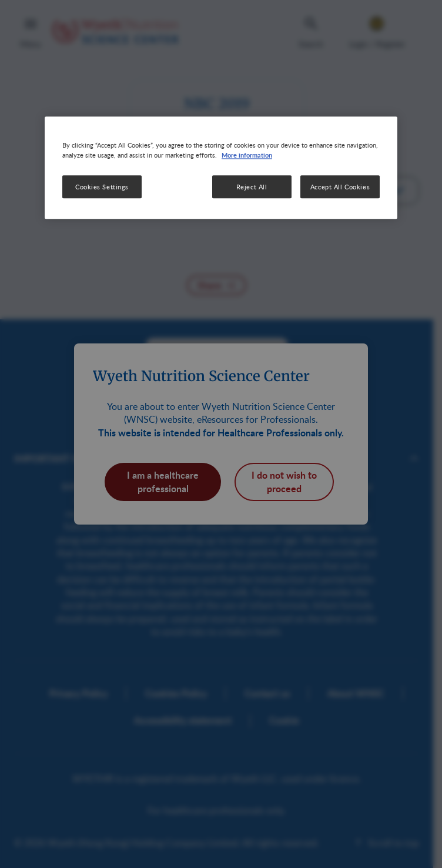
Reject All (252, 187)
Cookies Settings (102, 187)
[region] (221, 168)
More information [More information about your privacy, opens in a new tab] (247, 155)
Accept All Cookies (340, 187)
